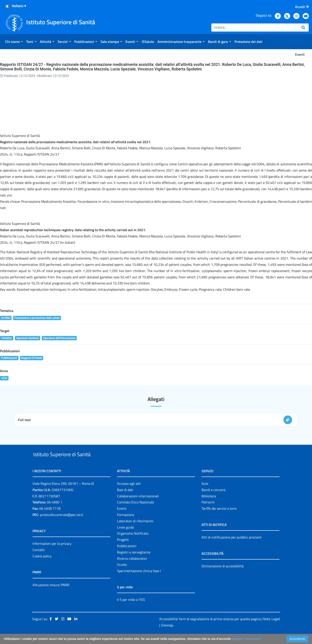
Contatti (39, 560)
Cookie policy (42, 566)
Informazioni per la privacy (52, 553)
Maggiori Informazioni (246, 639)
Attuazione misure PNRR (51, 595)
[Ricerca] (255, 28)
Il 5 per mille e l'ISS (131, 610)
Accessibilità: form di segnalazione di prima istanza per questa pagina (210, 629)
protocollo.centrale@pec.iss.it (62, 525)
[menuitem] (14, 42)
